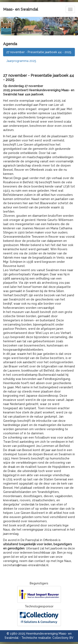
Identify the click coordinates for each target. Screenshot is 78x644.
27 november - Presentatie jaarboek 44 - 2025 (39, 52)
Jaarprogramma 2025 (21, 61)
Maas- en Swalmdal (21, 9)
